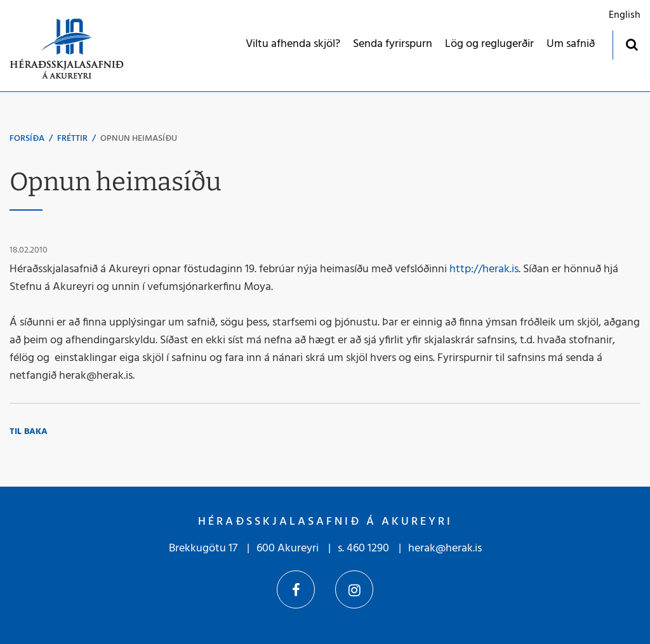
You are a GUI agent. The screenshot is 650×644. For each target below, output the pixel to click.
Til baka (29, 432)
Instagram (354, 589)
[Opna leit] (631, 44)
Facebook (296, 589)
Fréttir (72, 139)
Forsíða (27, 139)
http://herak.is (484, 269)
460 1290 (368, 549)
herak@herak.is (445, 549)
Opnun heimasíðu (139, 139)
